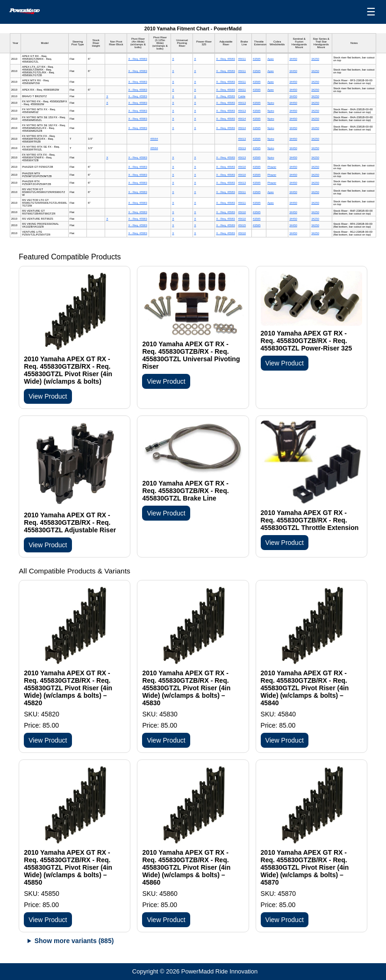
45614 (242, 119)
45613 (242, 103)
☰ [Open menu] (371, 12)
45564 (154, 139)
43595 (257, 59)
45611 (242, 59)
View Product (48, 396)
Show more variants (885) (74, 941)
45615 (242, 225)
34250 (315, 59)
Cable (242, 96)
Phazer (272, 167)
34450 (293, 59)
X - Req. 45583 (137, 59)
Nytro (271, 103)
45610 (242, 167)
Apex (271, 59)
